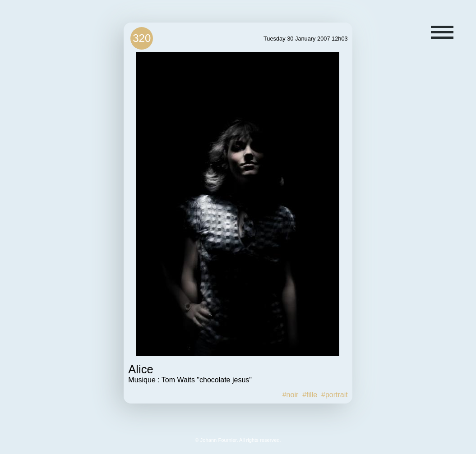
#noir (291, 395)
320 (142, 38)
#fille (310, 395)
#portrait (335, 395)
